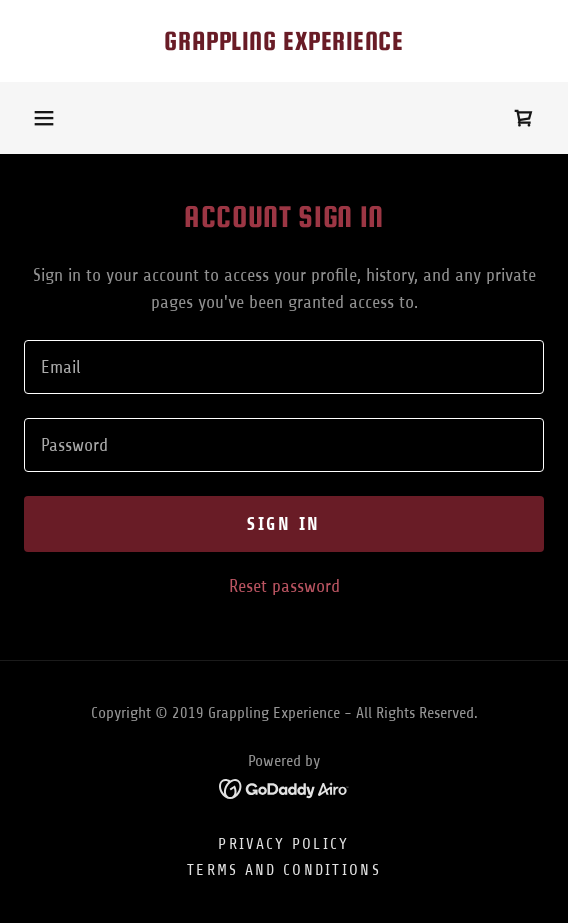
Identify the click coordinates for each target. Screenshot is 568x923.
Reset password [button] (284, 586)
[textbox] (284, 367)
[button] (44, 118)
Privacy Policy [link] (283, 844)
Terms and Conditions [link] (284, 870)
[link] (284, 41)
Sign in (284, 524)
